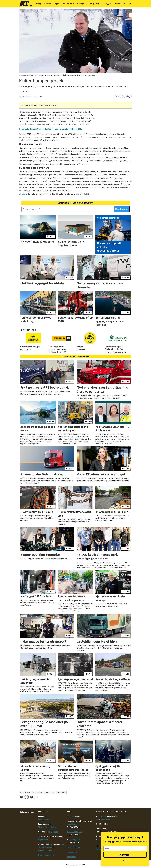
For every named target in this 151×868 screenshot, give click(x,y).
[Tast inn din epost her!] (67, 209)
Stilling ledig (94, 4)
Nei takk (125, 861)
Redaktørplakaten (45, 850)
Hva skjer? (81, 4)
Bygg (57, 4)
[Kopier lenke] (130, 97)
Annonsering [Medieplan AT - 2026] (72, 852)
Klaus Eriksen (44, 819)
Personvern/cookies (46, 855)
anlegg (40, 792)
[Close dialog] (146, 834)
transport (50, 792)
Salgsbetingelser (74, 847)
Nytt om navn (68, 4)
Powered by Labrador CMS (75, 865)
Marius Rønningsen (75, 832)
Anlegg (38, 4)
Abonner (125, 855)
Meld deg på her (122, 209)
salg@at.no (76, 840)
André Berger (72, 824)
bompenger (61, 792)
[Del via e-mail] (127, 97)
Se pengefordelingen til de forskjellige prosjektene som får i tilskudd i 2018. (51, 129)
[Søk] (130, 4)
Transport (48, 4)
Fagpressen (43, 840)
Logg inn (108, 4)
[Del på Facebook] (117, 97)
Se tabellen (23, 194)
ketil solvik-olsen (27, 792)
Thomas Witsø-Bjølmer (48, 827)
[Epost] (125, 848)
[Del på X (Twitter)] (120, 97)
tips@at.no (54, 832)
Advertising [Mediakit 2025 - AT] (72, 857)
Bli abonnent (120, 4)
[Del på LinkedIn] (123, 97)
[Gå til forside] (26, 4)
